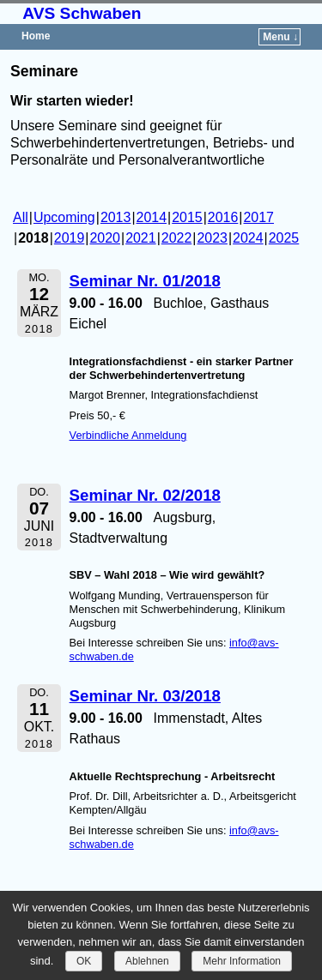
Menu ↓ (280, 37)
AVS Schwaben (82, 13)
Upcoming (64, 217)
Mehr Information (242, 961)
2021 (141, 238)
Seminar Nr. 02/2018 (145, 495)
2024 (248, 238)
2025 (284, 238)
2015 (187, 217)
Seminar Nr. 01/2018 (145, 281)
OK (84, 961)
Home (36, 36)
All (21, 217)
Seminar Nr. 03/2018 (145, 696)
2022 (177, 238)
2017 (259, 217)
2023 (212, 238)
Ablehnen (147, 961)
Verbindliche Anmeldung (128, 435)
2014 (152, 217)
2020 (105, 238)
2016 (223, 217)
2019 (70, 238)
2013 (116, 217)
